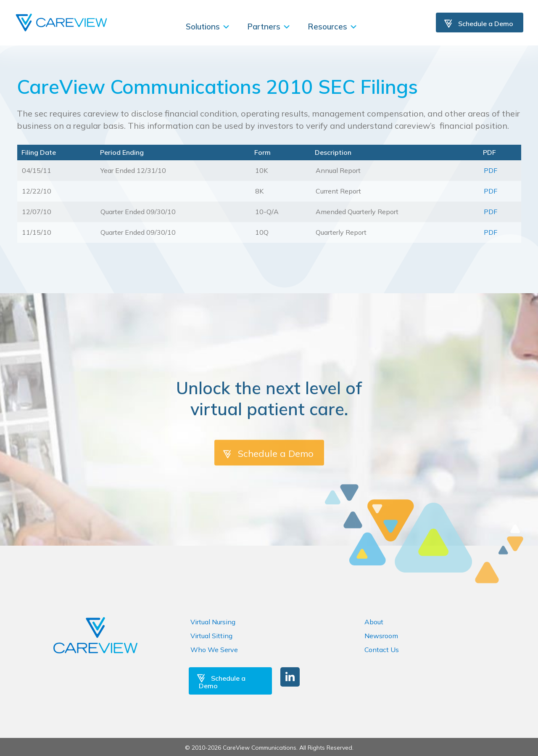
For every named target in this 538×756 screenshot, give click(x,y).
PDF (491, 170)
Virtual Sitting (211, 636)
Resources (333, 27)
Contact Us (382, 650)
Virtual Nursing (213, 622)
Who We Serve (214, 650)
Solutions (208, 27)
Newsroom (381, 636)
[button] (290, 677)
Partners (269, 27)
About (374, 622)
